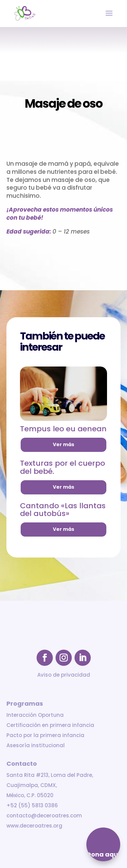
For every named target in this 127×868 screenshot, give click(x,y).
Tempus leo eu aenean (63, 429)
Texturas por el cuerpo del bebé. (62, 467)
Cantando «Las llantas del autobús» (63, 510)
